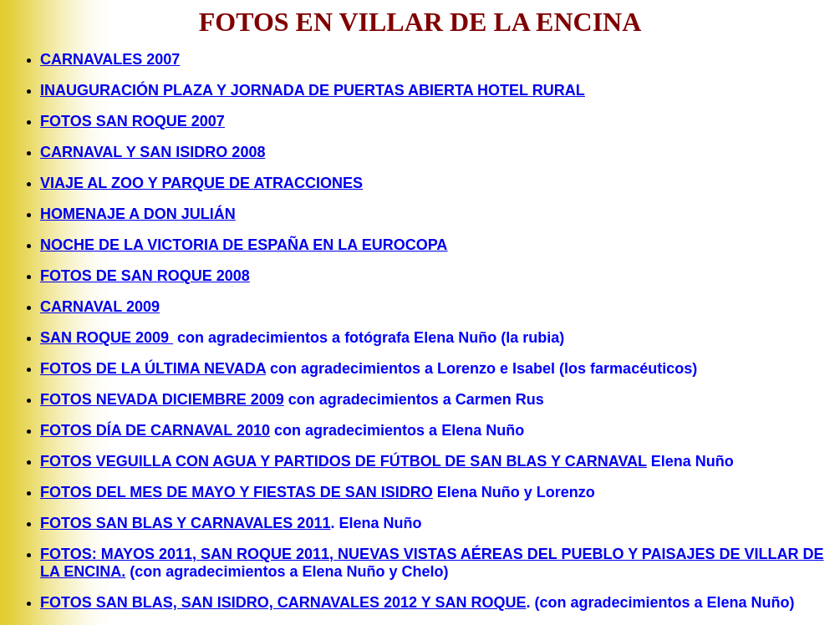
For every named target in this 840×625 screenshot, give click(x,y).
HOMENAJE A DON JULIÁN (138, 214)
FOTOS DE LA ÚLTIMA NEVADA (153, 368)
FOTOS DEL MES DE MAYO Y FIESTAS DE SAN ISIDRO (237, 492)
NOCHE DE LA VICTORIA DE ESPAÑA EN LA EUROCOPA (244, 245)
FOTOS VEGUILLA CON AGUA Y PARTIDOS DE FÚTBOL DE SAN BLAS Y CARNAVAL (344, 461)
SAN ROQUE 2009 (107, 338)
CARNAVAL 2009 (100, 307)
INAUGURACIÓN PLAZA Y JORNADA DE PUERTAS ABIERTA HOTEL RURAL (313, 90)
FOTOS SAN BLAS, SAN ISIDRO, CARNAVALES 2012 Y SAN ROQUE (283, 602)
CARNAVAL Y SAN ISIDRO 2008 (153, 152)
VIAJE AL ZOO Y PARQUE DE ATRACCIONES (201, 183)
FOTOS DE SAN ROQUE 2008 (145, 276)
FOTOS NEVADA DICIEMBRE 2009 (162, 399)
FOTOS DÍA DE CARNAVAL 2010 (155, 430)
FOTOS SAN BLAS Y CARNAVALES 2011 (185, 523)
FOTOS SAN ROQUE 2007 (132, 121)
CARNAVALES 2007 (110, 59)
